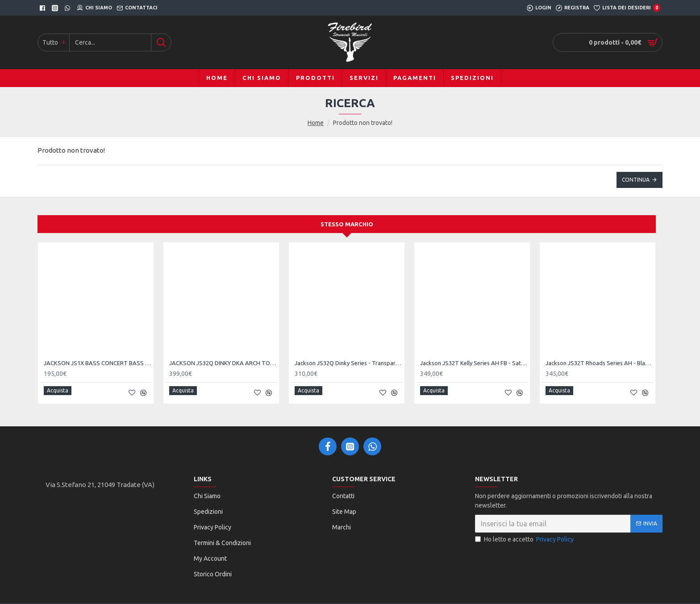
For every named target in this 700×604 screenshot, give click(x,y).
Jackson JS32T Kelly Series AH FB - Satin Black (474, 363)
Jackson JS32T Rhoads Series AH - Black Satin (599, 363)
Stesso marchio (347, 224)
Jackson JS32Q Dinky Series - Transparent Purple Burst (348, 363)
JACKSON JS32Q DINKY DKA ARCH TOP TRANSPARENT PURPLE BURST (223, 363)
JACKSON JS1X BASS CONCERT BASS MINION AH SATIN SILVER (98, 363)
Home (316, 123)
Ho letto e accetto (525, 536)
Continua (636, 180)
